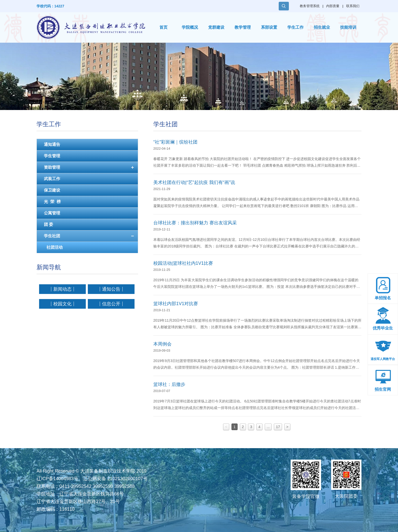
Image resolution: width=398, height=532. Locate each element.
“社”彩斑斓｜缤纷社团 (175, 142)
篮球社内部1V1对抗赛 (176, 304)
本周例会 (162, 344)
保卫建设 (52, 190)
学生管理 (52, 156)
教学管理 (243, 27)
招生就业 (322, 27)
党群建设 (216, 27)
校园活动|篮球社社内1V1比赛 (183, 263)
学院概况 (190, 27)
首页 (163, 27)
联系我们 (353, 6)
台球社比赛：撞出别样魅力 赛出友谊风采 (195, 223)
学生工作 (295, 27)
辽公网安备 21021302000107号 (115, 479)
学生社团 (52, 236)
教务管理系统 (310, 6)
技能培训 (348, 27)
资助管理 (52, 167)
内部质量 (333, 6)
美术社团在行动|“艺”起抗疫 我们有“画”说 (194, 182)
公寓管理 (52, 213)
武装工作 (52, 179)
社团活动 (55, 247)
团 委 (48, 224)
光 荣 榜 (52, 202)
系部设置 (269, 27)
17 (278, 427)
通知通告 (52, 144)
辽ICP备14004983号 (57, 479)
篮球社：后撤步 (169, 384)
